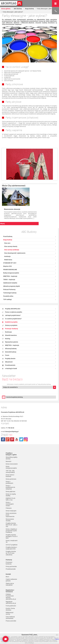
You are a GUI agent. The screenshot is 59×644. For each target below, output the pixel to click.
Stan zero (7, 243)
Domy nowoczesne (12, 464)
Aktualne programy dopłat (12, 286)
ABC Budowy (18, 9)
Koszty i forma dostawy (10, 609)
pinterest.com (12, 439)
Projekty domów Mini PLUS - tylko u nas (11, 525)
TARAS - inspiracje (9, 280)
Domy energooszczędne (11, 467)
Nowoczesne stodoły (10, 520)
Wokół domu (8, 260)
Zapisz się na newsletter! (10, 584)
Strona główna (6, 9)
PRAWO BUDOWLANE (10, 270)
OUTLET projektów (12, 545)
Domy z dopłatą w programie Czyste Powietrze (11, 531)
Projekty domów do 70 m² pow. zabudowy (11, 553)
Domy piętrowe (10, 492)
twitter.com (21, 439)
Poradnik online (8, 296)
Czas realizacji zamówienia (10, 618)
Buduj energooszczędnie (11, 273)
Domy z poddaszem (9, 482)
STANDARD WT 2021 (10, 263)
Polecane (9, 508)
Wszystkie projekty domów (12, 458)
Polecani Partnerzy (9, 289)
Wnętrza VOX (7, 266)
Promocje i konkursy (9, 563)
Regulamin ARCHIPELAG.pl (11, 602)
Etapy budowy (29, 9)
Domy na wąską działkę (11, 495)
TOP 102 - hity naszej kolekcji (10, 471)
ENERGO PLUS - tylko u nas (11, 499)
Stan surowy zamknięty (12, 250)
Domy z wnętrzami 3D (12, 541)
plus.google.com (8, 439)
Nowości (8, 461)
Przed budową (8, 236)
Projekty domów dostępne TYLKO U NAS (12, 536)
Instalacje (7, 256)
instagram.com (26, 439)
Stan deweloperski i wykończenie (15, 253)
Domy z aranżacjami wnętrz (10, 504)
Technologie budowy (10, 293)
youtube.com (17, 439)
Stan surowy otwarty (11, 246)
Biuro (7, 577)
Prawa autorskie (11, 621)
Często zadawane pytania (11, 580)
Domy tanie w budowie (10, 476)
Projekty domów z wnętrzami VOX (11, 548)
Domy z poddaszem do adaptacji (10, 487)
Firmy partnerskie (11, 566)
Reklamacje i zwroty (10, 613)
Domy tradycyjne (11, 511)
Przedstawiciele (11, 569)
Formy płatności (11, 606)
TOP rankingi (7, 299)
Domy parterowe (11, 479)
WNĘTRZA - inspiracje (10, 276)
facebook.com (3, 439)
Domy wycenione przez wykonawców (11, 515)
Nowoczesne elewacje (12, 209)
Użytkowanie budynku (10, 283)
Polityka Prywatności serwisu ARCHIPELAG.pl (11, 597)
